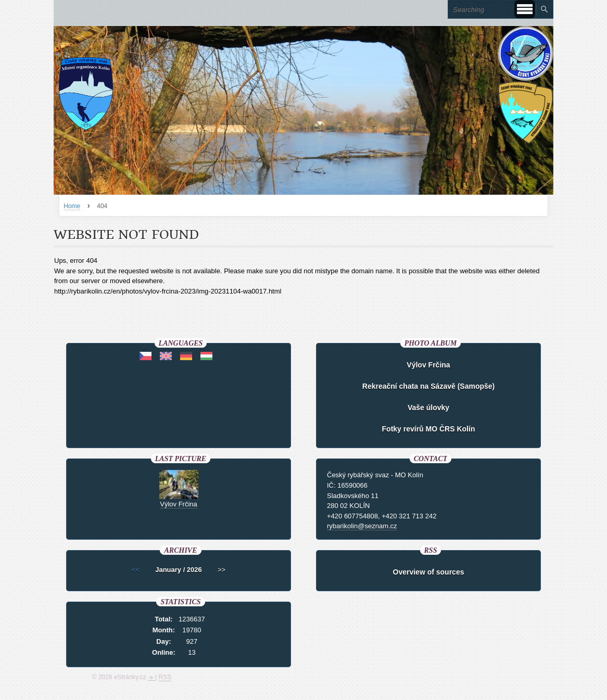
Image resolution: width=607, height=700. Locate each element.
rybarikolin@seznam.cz (362, 526)
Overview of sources (429, 572)
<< (136, 570)
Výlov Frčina (428, 365)
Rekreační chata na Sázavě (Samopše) (428, 386)
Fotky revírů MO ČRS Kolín (429, 429)
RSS (165, 677)
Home (72, 206)
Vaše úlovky (428, 408)
